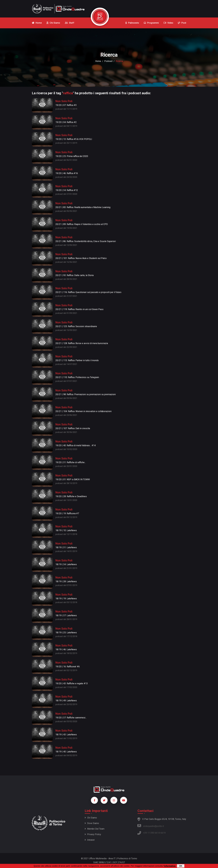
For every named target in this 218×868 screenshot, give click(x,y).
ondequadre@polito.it (151, 826)
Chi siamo (91, 818)
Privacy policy (93, 834)
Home (98, 61)
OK (181, 866)
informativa (170, 866)
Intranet (90, 840)
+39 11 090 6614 (151, 833)
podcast (108, 61)
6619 (163, 833)
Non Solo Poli (64, 101)
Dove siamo (92, 823)
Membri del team (95, 829)
